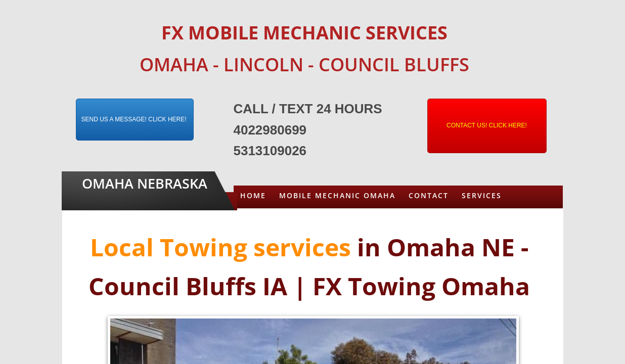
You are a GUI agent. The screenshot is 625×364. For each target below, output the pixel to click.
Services (482, 195)
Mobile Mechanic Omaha (337, 195)
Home (253, 195)
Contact (429, 195)
